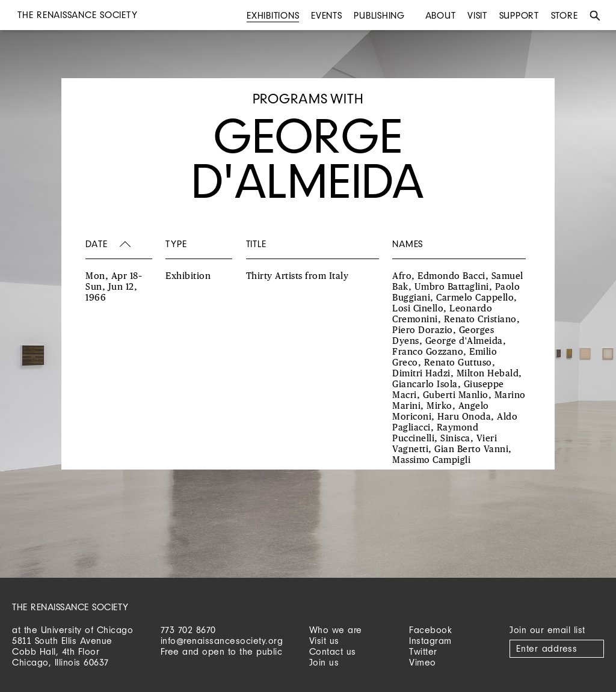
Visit (477, 15)
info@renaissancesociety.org (222, 641)
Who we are (336, 630)
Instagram (430, 641)
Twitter (423, 651)
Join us (324, 662)
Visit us (324, 641)
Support (519, 15)
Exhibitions (273, 15)
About (441, 15)
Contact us (333, 651)
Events (327, 15)
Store (565, 15)
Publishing (379, 15)
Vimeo (423, 662)
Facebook (430, 630)
